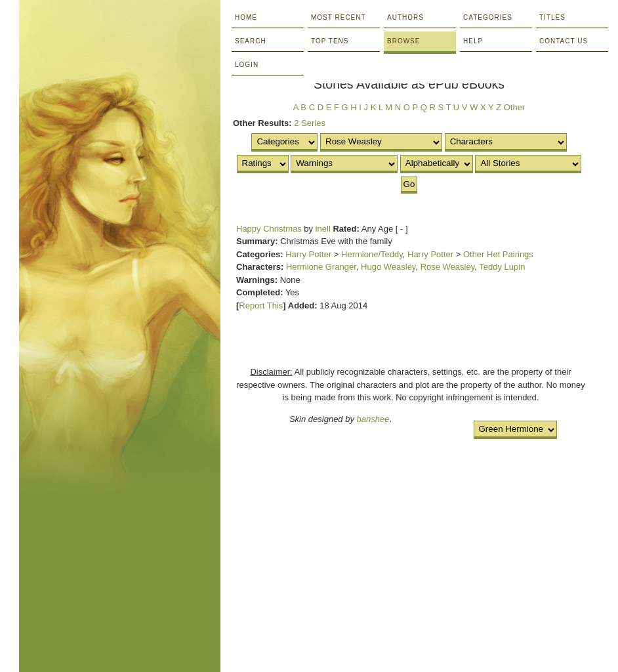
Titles (552, 17)
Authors (405, 17)
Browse (403, 41)
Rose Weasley (448, 267)
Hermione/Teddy (372, 254)
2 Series (310, 123)
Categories (488, 17)
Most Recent (339, 17)
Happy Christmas (269, 229)
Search (251, 41)
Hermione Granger (321, 267)
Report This (261, 305)
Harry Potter (308, 254)
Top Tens (330, 41)
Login (247, 65)
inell (323, 229)
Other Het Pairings (498, 254)
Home (246, 17)
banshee (373, 419)
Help (473, 41)
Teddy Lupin (502, 267)
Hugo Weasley (388, 267)
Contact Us (564, 41)
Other (515, 107)
